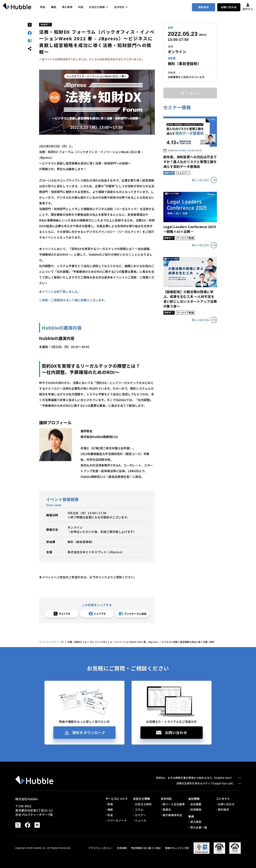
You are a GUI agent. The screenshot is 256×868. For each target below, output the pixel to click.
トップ (42, 642)
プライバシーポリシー (101, 848)
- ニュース (140, 820)
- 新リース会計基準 (173, 804)
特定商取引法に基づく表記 (146, 848)
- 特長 (109, 804)
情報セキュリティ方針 (177, 848)
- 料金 (109, 815)
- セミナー (140, 815)
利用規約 (122, 848)
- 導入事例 (195, 822)
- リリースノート (116, 820)
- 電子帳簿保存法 (171, 815)
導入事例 (67, 7)
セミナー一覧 (57, 642)
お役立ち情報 (99, 7)
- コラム (138, 809)
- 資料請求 (223, 809)
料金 (81, 7)
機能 (54, 7)
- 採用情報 (195, 809)
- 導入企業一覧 (198, 827)
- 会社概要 (195, 804)
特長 (43, 7)
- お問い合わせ (225, 804)
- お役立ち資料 (142, 804)
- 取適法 (166, 809)
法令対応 (121, 7)
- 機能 (109, 809)
